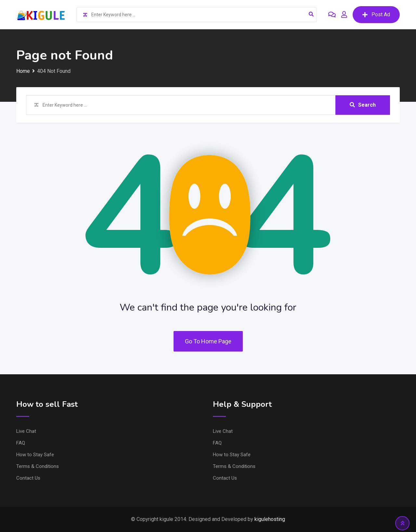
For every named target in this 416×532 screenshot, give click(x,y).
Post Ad (376, 14)
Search (363, 105)
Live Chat (26, 431)
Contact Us (28, 478)
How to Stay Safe (35, 455)
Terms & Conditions (38, 466)
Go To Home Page (208, 341)
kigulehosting (270, 519)
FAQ (21, 443)
